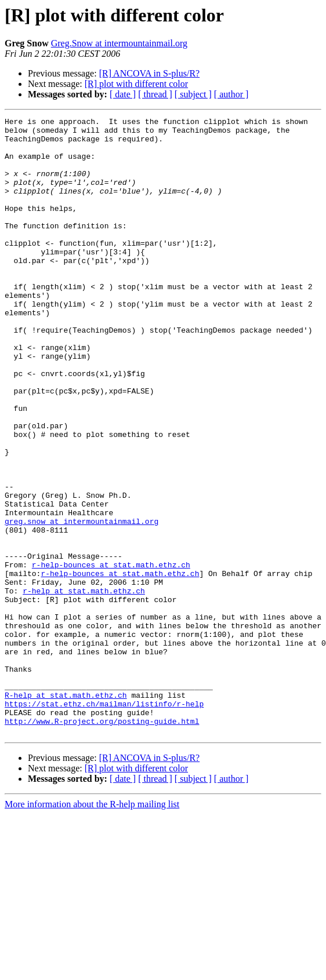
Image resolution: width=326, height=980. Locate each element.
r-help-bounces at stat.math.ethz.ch (111, 655)
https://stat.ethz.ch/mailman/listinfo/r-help (104, 822)
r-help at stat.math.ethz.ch (84, 686)
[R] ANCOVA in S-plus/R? (150, 73)
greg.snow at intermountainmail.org (81, 603)
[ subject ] (193, 94)
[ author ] (231, 94)
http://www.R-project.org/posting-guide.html (102, 843)
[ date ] (123, 94)
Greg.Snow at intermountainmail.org (119, 43)
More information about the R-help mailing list (92, 928)
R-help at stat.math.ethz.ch (66, 811)
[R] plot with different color (136, 84)
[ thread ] (155, 94)
